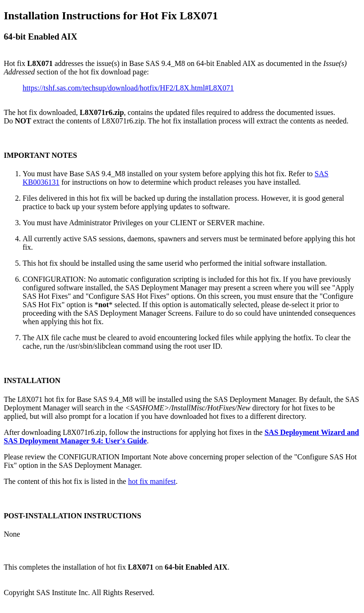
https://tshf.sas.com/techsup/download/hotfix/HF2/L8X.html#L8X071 (128, 88)
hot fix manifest (152, 481)
